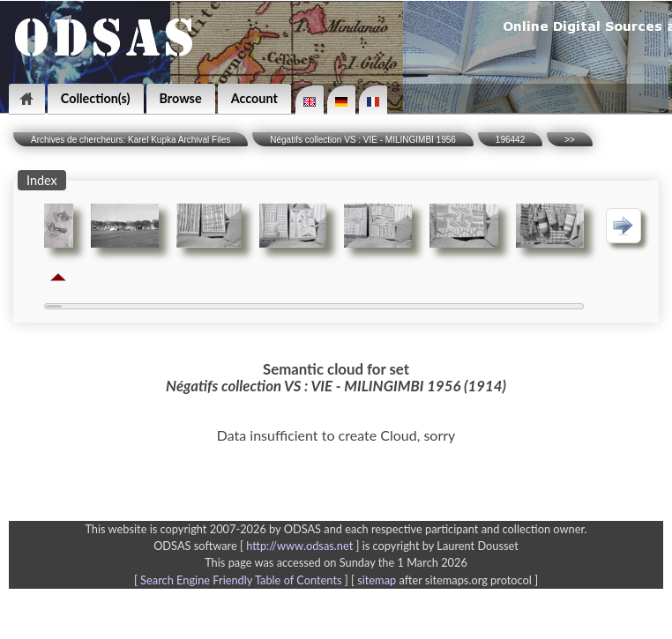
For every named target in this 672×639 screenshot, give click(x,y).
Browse (181, 98)
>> (570, 140)
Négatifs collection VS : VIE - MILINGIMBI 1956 (363, 140)
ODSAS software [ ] (258, 546)
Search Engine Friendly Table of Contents (241, 580)
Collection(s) (96, 98)
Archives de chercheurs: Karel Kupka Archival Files (131, 140)
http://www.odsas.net (299, 546)
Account (254, 98)
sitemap (377, 580)
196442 (510, 140)
